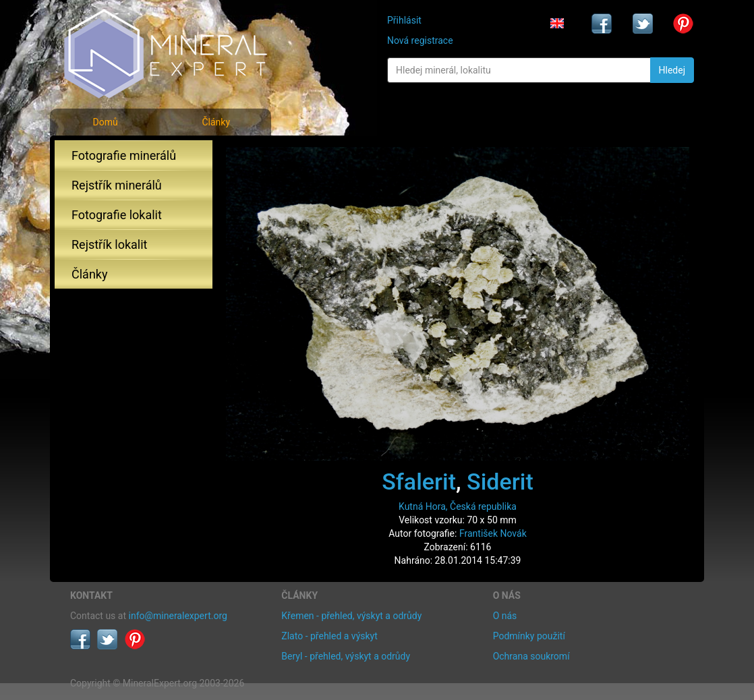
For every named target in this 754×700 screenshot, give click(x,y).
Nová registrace (420, 40)
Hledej (672, 70)
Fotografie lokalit (117, 215)
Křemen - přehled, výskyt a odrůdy (351, 616)
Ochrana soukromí (531, 656)
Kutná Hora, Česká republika (458, 506)
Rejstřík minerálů (117, 185)
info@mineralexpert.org (178, 616)
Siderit (500, 482)
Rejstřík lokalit (109, 244)
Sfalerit (419, 482)
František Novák (493, 533)
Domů (105, 122)
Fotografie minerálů (124, 155)
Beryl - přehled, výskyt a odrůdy (346, 656)
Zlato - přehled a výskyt (329, 636)
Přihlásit (404, 20)
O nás (505, 616)
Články (216, 122)
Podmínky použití (529, 636)
